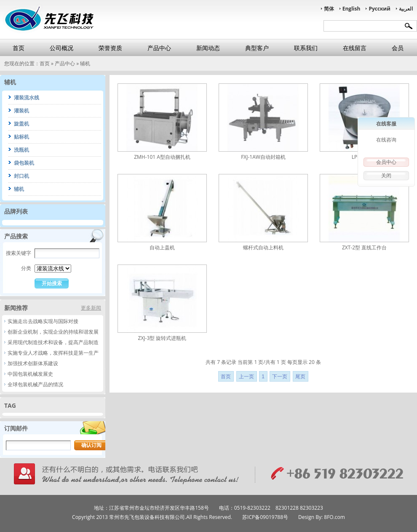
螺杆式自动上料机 (263, 247)
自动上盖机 (162, 247)
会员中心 (386, 162)
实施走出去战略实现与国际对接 (43, 321)
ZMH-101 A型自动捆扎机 (162, 157)
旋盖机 (21, 124)
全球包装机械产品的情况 (35, 384)
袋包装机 (24, 163)
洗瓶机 (21, 150)
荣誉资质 (110, 48)
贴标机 (21, 137)
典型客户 (257, 48)
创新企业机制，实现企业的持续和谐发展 (53, 332)
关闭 (386, 175)
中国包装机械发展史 (30, 374)
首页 (19, 48)
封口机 (21, 176)
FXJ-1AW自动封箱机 (263, 157)
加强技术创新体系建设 (33, 363)
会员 (398, 48)
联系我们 (306, 48)
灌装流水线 (27, 98)
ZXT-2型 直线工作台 (364, 247)
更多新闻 (91, 308)
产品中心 (159, 48)
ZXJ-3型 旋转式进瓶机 (162, 338)
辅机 (85, 63)
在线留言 (355, 48)
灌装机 (21, 111)
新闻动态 (208, 48)
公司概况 (61, 48)
